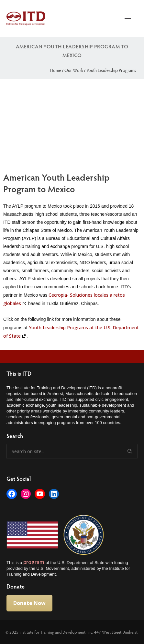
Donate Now (29, 603)
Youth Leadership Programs (111, 70)
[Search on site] (72, 451)
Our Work (74, 70)
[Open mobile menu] (131, 18)
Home (55, 70)
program (34, 562)
